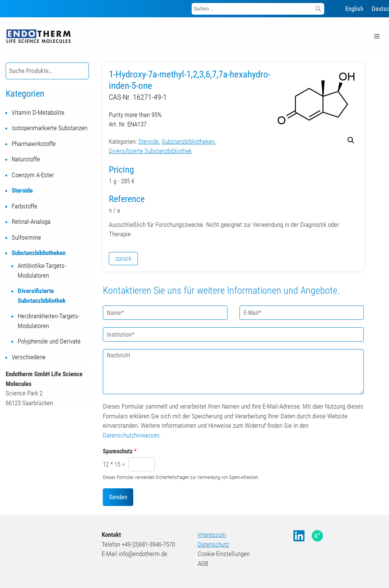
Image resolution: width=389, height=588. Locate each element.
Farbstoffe (24, 206)
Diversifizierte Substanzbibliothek (150, 151)
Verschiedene (29, 357)
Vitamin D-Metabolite (38, 112)
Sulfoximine (26, 237)
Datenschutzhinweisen (131, 435)
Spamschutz (120, 451)
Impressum (212, 535)
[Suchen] (318, 9)
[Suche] (85, 71)
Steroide (149, 141)
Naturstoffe (26, 159)
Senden (118, 497)
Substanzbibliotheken (188, 141)
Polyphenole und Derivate (49, 341)
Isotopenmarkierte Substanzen (50, 128)
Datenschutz (213, 544)
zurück (123, 258)
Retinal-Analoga (31, 222)
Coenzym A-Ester (33, 175)
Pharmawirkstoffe (34, 144)
